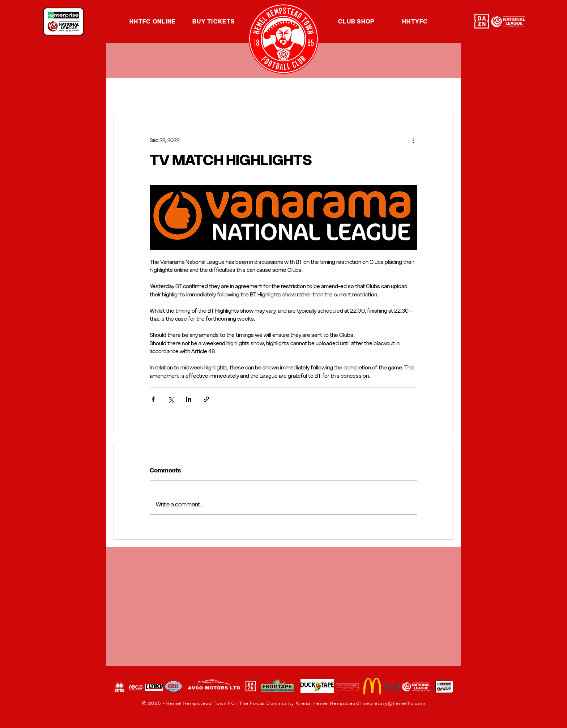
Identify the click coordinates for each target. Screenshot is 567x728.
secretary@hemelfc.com (395, 703)
